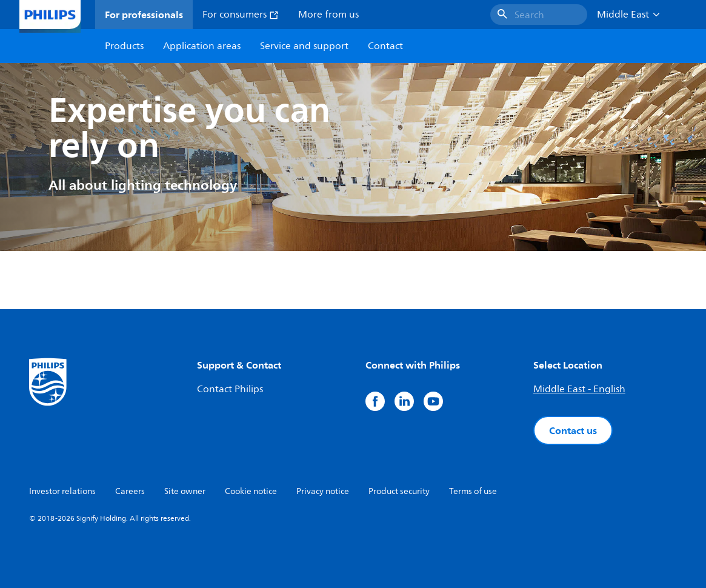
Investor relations (62, 491)
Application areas (202, 46)
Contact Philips (230, 389)
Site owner (185, 491)
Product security (399, 491)
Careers (130, 491)
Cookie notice (251, 491)
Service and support (304, 46)
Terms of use (473, 491)
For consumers (241, 15)
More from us (328, 15)
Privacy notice (323, 491)
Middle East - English (579, 389)
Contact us (573, 430)
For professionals (144, 15)
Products (124, 46)
